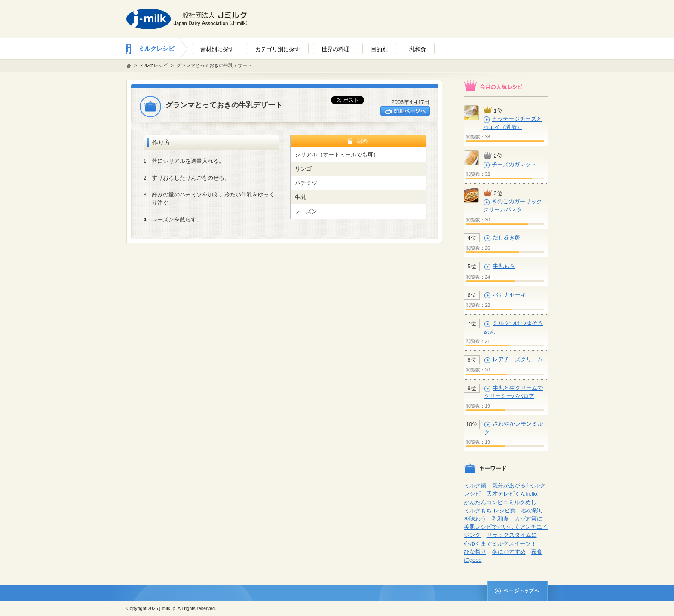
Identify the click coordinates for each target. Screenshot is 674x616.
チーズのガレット (514, 164)
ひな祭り (475, 552)
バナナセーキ (509, 295)
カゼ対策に (528, 519)
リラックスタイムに (512, 535)
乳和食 (501, 519)
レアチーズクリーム (518, 359)
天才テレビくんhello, (513, 494)
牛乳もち (504, 266)
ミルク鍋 (475, 486)
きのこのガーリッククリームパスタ (513, 205)
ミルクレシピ (156, 49)
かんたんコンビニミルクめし (500, 502)
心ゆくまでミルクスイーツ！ (500, 544)
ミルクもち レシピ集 (490, 510)
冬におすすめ (509, 552)
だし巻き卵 (507, 238)
